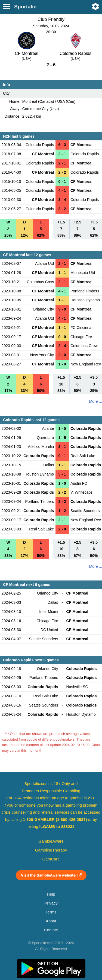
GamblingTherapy (51, 850)
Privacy (51, 903)
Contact (51, 930)
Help (51, 894)
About (51, 921)
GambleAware (51, 841)
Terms (51, 912)
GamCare (51, 859)
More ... (96, 401)
